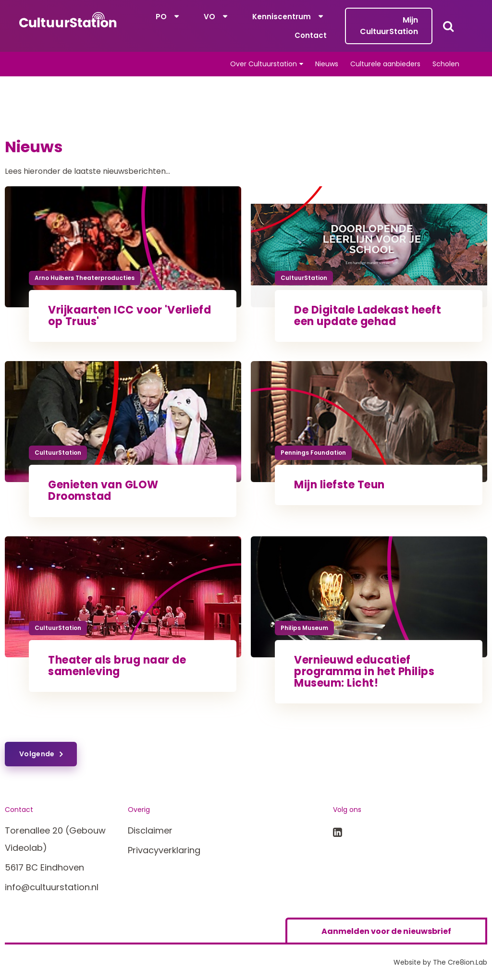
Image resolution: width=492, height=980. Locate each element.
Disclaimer (150, 830)
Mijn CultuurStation (389, 26)
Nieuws (327, 64)
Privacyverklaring (164, 850)
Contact (311, 35)
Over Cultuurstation (264, 64)
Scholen (446, 64)
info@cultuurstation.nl (52, 887)
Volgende (37, 754)
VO (209, 17)
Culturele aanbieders (385, 64)
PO (161, 17)
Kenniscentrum (282, 17)
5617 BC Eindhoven (44, 867)
